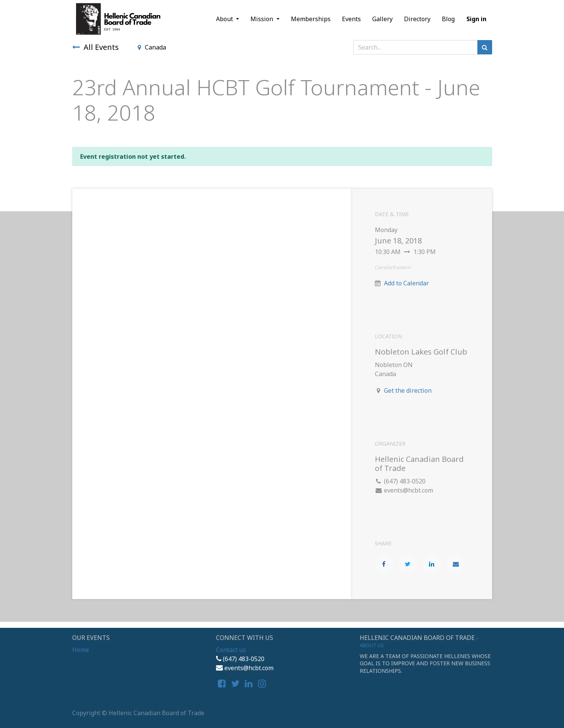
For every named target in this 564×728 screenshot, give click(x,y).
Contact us (231, 650)
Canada (152, 47)
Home (81, 650)
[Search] (485, 47)
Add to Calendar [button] (406, 283)
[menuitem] (311, 19)
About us (372, 645)
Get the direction (408, 390)
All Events (96, 47)
